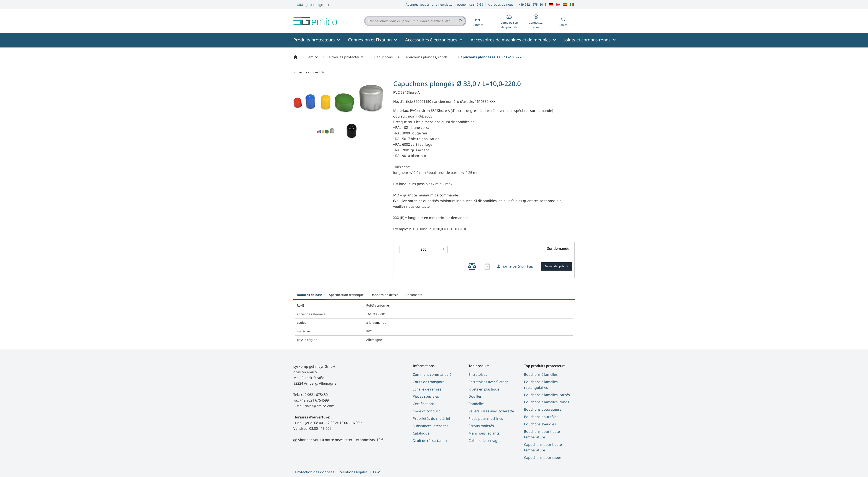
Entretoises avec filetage (489, 382)
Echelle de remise (427, 389)
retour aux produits (309, 72)
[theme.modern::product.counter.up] (444, 249)
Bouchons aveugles (540, 424)
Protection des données (315, 472)
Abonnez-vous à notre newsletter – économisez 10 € (340, 440)
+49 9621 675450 (531, 4)
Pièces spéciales (426, 396)
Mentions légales (354, 472)
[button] (536, 22)
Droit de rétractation (430, 441)
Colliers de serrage (484, 441)
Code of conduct (426, 411)
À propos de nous (501, 4)
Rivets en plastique (484, 389)
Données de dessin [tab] (385, 295)
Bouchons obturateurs (543, 409)
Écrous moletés (481, 426)
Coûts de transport (428, 382)
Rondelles (477, 404)
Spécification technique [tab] (346, 295)
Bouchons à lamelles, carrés (547, 395)
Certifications (424, 404)
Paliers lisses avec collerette (491, 411)
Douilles (475, 396)
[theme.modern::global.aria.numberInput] (424, 249)
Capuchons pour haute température (543, 447)
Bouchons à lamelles (541, 374)
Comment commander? (432, 374)
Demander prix (555, 266)
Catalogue (421, 433)
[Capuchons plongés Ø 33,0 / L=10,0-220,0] (492, 57)
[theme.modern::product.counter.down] (403, 249)
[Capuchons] (384, 57)
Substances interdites (431, 426)
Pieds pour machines (486, 418)
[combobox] (415, 21)
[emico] (314, 57)
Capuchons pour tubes (543, 457)
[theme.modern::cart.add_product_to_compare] (472, 267)
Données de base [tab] (310, 295)
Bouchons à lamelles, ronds (547, 402)
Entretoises (478, 374)
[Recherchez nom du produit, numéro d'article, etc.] (460, 21)
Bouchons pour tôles (541, 417)
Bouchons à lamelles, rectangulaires (541, 385)
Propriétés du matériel (431, 418)
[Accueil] (296, 57)
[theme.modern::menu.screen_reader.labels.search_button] (460, 21)
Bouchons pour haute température (542, 434)
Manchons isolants (484, 433)
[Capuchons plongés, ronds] (426, 57)
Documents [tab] (414, 295)
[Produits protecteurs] (347, 57)
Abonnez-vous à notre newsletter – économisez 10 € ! (444, 4)
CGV (376, 472)
